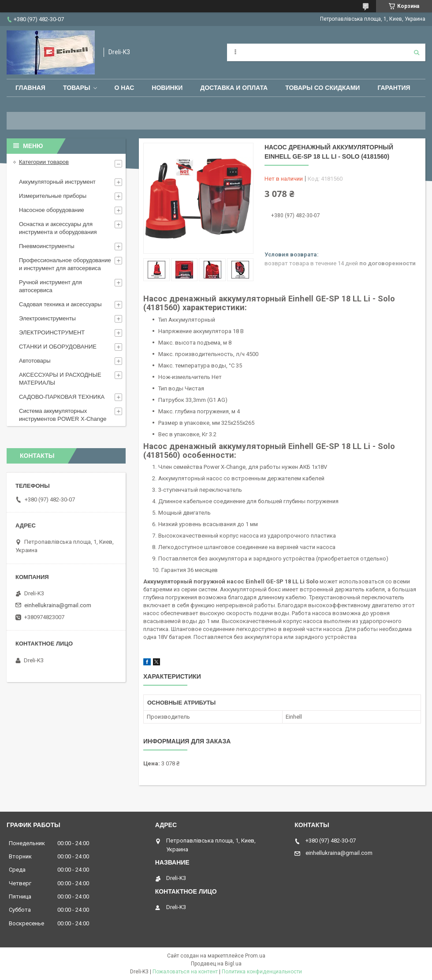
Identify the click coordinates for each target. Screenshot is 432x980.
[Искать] (417, 52)
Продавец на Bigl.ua (216, 964)
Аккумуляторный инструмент (57, 182)
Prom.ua (255, 956)
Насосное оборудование (52, 210)
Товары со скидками (322, 88)
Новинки (167, 88)
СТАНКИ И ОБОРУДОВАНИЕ (58, 347)
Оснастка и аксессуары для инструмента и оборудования (58, 228)
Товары (77, 88)
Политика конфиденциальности (262, 972)
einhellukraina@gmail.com (58, 605)
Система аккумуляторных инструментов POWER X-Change (63, 415)
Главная (30, 88)
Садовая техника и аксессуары (60, 304)
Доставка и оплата (234, 88)
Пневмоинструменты (47, 246)
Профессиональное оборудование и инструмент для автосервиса (65, 264)
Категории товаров (44, 162)
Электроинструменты (47, 318)
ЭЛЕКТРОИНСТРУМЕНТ (52, 332)
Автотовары (35, 361)
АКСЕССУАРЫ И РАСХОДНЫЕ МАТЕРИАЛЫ (60, 379)
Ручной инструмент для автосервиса (50, 286)
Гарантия (394, 88)
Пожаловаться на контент (185, 972)
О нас (125, 88)
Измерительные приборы (53, 196)
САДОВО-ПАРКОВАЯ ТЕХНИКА (62, 397)
